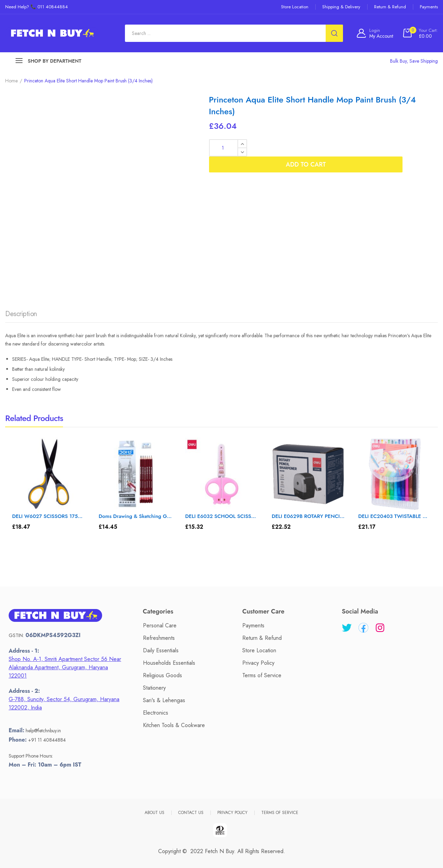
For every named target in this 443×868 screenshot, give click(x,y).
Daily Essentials (161, 650)
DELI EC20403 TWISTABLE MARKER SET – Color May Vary (395, 516)
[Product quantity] (228, 148)
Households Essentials (169, 663)
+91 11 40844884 (47, 740)
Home (11, 81)
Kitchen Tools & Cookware (174, 725)
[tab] (21, 316)
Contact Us (191, 813)
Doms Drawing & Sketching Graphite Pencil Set (135, 516)
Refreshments (159, 638)
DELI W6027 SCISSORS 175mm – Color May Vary (49, 516)
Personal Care (160, 625)
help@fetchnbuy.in (43, 731)
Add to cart (344, 148)
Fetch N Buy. (220, 851)
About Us (155, 813)
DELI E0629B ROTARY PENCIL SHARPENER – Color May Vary (308, 516)
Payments (253, 625)
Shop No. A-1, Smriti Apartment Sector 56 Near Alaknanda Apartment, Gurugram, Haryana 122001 (65, 667)
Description (21, 314)
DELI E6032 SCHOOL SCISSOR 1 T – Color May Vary (222, 516)
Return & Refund (262, 638)
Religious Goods (162, 675)
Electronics (156, 713)
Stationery (154, 688)
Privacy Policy (258, 663)
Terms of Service (262, 675)
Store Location (259, 650)
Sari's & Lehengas (164, 700)
